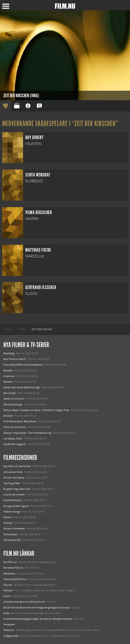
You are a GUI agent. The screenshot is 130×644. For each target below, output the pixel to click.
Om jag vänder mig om (16, 506)
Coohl (7, 596)
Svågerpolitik (11, 636)
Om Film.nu (10, 562)
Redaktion (9, 574)
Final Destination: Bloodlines (20, 421)
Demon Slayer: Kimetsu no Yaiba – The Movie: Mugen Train (36, 410)
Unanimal (9, 376)
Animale (8, 416)
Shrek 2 (8, 517)
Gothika (8, 523)
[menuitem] (7, 330)
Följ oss (8, 585)
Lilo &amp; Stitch (13, 438)
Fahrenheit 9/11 (12, 540)
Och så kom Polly (13, 472)
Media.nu (9, 630)
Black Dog (9, 353)
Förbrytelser (10, 534)
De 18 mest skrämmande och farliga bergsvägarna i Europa (37, 608)
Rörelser (8, 371)
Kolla (6, 613)
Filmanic (8, 590)
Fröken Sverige (12, 512)
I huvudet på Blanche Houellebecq (23, 365)
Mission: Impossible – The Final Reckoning (27, 433)
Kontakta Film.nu (13, 568)
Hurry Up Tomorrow (15, 427)
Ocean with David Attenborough (22, 387)
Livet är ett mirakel (14, 495)
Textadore (9, 624)
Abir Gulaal (9, 393)
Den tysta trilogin (13, 404)
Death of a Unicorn (14, 399)
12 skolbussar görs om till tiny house (24, 602)
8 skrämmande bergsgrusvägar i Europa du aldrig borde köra (38, 619)
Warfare (8, 382)
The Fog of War (12, 483)
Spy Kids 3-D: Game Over (17, 466)
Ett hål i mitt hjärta (14, 478)
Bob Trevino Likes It (15, 359)
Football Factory (13, 500)
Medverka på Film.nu (15, 579)
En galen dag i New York (17, 489)
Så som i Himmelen (14, 529)
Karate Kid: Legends (15, 444)
